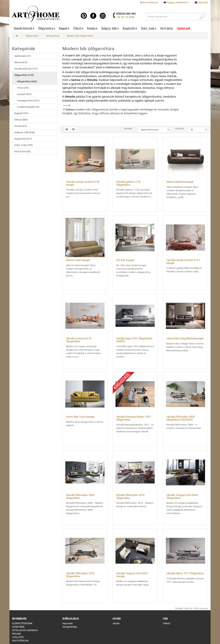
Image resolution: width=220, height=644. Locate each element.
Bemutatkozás (150, 2)
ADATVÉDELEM (20, 641)
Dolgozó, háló (110, 28)
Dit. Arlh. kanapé (125, 260)
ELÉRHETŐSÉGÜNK (22, 623)
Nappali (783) (21, 113)
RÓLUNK (16, 634)
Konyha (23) (21, 126)
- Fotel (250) (22, 88)
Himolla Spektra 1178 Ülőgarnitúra (128, 183)
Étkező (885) (21, 120)
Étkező (78, 28)
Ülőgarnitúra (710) (24, 75)
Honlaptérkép (70, 627)
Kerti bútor (167, 28)
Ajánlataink (184, 28)
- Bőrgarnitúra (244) (26, 81)
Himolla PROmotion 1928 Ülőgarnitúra (80, 575)
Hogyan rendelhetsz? (178, 2)
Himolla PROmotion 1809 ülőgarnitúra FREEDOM (181, 418)
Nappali (64, 28)
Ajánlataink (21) (23, 56)
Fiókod (166, 623)
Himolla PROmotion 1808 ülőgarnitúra (80, 497)
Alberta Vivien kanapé (78, 260)
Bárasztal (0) (21, 62)
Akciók (116, 623)
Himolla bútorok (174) (26, 69)
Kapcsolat (203, 2)
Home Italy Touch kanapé (80, 417)
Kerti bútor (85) (23, 151)
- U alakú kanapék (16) (27, 107)
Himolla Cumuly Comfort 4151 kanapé (183, 262)
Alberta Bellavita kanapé (180, 182)
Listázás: (179, 128)
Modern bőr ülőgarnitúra (80, 36)
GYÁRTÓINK (18, 627)
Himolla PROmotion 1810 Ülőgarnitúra (130, 497)
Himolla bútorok (24, 28)
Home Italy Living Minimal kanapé (185, 338)
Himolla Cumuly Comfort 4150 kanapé (83, 183)
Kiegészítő (130, 28)
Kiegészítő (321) (23, 139)
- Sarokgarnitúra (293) (27, 101)
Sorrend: (128, 128)
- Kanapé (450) (23, 94)
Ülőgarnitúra (47, 28)
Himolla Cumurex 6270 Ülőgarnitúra (79, 340)
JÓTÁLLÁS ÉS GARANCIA (25, 630)
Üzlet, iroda (149, 28)
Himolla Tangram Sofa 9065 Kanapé (132, 575)
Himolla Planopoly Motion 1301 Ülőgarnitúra (134, 418)
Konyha (92, 28)
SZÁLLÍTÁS (18, 637)
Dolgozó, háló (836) (25, 132)
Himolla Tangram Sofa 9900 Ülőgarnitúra (182, 497)
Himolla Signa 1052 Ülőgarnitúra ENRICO (134, 340)
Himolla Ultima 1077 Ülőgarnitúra (185, 573)
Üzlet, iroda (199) (23, 145)
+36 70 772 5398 (125, 17)
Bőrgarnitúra (53, 36)
